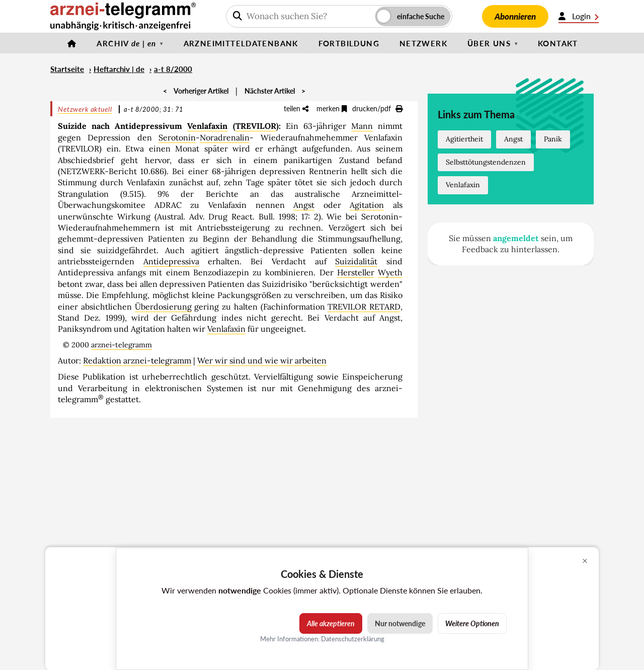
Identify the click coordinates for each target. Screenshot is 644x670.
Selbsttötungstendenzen (486, 162)
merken (332, 108)
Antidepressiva (171, 261)
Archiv (126, 43)
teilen (296, 108)
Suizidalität (356, 261)
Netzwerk (423, 43)
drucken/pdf (377, 108)
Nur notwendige (400, 623)
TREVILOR (256, 126)
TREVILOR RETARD (364, 307)
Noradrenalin (225, 137)
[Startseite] (72, 43)
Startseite (67, 69)
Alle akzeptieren (331, 623)
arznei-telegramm (122, 345)
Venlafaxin (207, 126)
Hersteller (356, 272)
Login (579, 16)
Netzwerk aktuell (85, 109)
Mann (362, 126)
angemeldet (516, 238)
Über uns (489, 43)
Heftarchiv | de (119, 69)
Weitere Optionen (472, 623)
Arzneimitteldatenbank (241, 43)
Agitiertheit (464, 139)
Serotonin (177, 137)
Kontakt (558, 43)
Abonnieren (515, 16)
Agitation (367, 205)
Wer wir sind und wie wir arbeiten (262, 360)
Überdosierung (163, 307)
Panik (553, 139)
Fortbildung (349, 43)
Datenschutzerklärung (353, 639)
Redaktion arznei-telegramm (137, 360)
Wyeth (390, 272)
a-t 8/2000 (173, 69)
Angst (304, 205)
